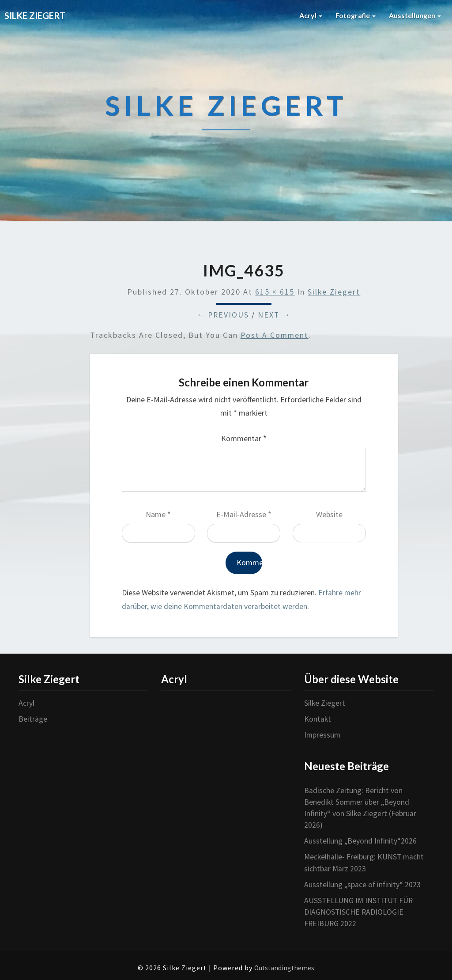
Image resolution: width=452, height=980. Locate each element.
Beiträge (33, 719)
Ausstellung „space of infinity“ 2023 (363, 883)
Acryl (311, 15)
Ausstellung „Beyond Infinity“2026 (361, 840)
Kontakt (318, 719)
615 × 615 (275, 292)
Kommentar (244, 439)
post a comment (275, 335)
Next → (275, 315)
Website (329, 515)
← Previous (223, 315)
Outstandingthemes (284, 965)
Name (158, 515)
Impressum (323, 735)
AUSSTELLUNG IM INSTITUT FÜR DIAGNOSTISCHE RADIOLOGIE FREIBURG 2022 (360, 910)
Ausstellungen (415, 15)
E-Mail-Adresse (244, 515)
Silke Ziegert (334, 292)
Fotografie (356, 15)
